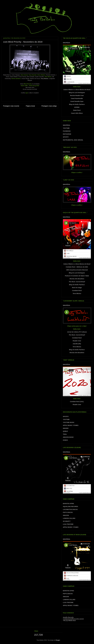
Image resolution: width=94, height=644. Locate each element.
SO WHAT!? (67, 521)
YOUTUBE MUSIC (69, 422)
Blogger (58, 640)
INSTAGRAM (67, 134)
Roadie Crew (77, 341)
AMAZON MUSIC (68, 437)
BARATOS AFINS (68, 504)
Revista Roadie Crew (77, 95)
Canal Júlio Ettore (77, 113)
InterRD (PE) (77, 344)
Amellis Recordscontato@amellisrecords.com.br (73, 618)
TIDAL (65, 434)
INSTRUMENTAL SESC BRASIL (73, 140)
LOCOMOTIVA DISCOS (70, 509)
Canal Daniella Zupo (77, 101)
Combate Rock (77, 291)
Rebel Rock (77, 110)
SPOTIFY (66, 137)
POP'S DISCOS (68, 512)
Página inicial (30, 106)
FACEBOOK (67, 131)
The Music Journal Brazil (77, 282)
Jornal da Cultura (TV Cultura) (77, 332)
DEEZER (66, 428)
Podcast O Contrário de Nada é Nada (77, 276)
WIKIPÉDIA (66, 43)
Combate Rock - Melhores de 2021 (77, 267)
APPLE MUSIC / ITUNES (71, 425)
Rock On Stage (77, 288)
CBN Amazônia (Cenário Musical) (77, 270)
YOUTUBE (66, 128)
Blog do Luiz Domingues (77, 93)
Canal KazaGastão (77, 98)
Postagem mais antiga (49, 106)
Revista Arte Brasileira (77, 279)
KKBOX (65, 440)
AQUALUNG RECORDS (70, 507)
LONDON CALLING (69, 518)
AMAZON (66, 515)
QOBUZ (65, 431)
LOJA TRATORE (68, 524)
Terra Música (77, 293)
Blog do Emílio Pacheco (77, 104)
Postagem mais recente (11, 106)
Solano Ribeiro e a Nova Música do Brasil (77, 90)
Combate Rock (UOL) (77, 402)
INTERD (77, 107)
